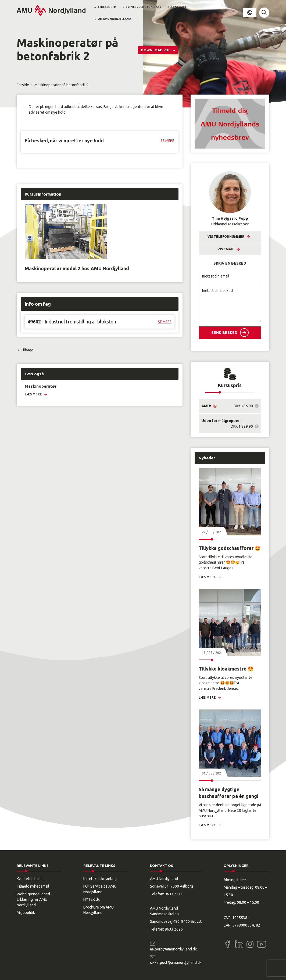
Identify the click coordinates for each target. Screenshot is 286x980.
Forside (23, 85)
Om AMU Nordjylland (114, 19)
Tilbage (27, 350)
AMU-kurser (107, 7)
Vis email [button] (226, 249)
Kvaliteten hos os (31, 879)
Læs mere (33, 394)
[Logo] (51, 10)
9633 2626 (174, 929)
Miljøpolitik (26, 913)
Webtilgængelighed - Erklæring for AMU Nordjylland (34, 900)
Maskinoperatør (41, 386)
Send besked (224, 333)
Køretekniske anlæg (100, 879)
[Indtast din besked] (230, 304)
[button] (264, 13)
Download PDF (156, 50)
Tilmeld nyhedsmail (33, 886)
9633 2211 (174, 894)
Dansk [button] (250, 13)
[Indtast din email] (230, 276)
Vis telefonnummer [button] (226, 237)
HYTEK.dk (92, 899)
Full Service (177, 7)
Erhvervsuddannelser (144, 7)
